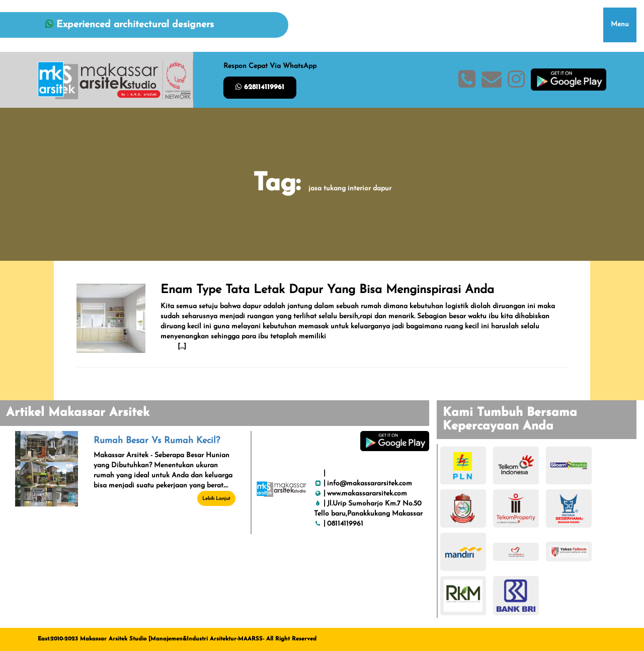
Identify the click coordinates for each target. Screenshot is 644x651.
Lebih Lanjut (216, 499)
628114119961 (260, 87)
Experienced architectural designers (130, 25)
